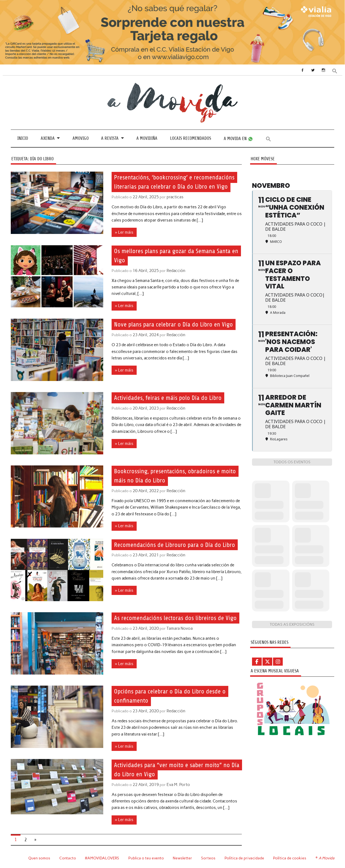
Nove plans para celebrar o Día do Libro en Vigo (175, 324)
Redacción (175, 270)
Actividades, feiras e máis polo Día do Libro (170, 397)
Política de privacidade (244, 857)
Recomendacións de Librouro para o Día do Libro (177, 544)
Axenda (48, 138)
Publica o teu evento (146, 857)
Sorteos (208, 857)
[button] (335, 71)
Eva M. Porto (177, 784)
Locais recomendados (191, 138)
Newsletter (182, 857)
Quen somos (38, 857)
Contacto (67, 857)
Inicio (23, 138)
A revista (110, 138)
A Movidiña (147, 138)
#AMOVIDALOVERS (102, 857)
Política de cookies (290, 857)
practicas (174, 197)
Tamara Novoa (179, 637)
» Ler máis (124, 232)
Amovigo (81, 138)
